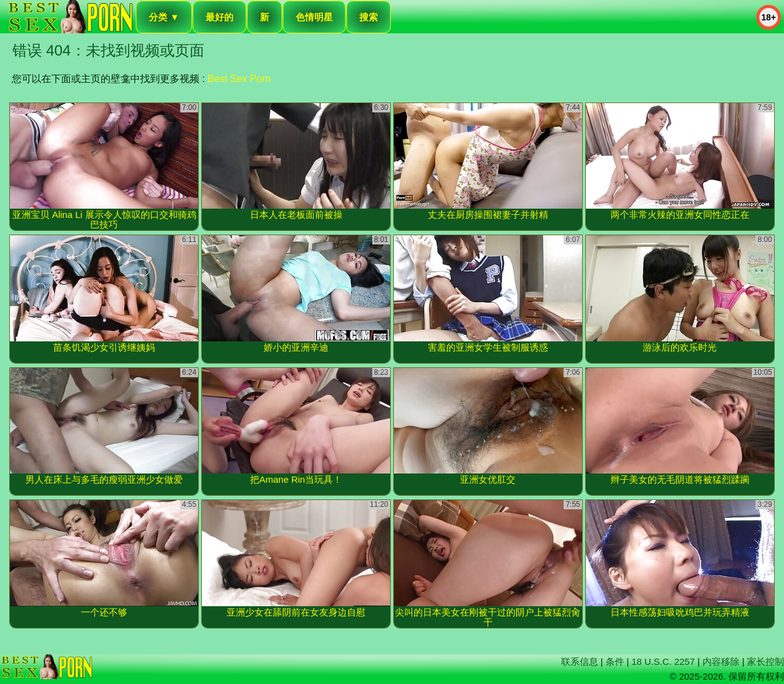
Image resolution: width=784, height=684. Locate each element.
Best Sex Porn (239, 79)
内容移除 (721, 661)
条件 (615, 661)
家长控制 (765, 661)
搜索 (369, 17)
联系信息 (580, 661)
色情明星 (314, 17)
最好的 (219, 17)
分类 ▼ (164, 17)
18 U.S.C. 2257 (663, 661)
